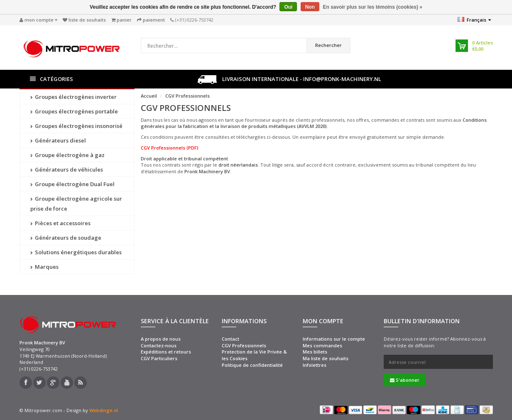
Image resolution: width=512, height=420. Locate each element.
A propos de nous (161, 339)
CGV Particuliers (159, 358)
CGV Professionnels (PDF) (170, 148)
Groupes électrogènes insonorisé (76, 126)
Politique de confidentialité (252, 365)
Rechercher (328, 45)
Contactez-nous (159, 345)
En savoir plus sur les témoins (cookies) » (372, 7)
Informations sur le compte (334, 339)
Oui (288, 7)
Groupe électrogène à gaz (67, 155)
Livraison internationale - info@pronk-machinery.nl (289, 80)
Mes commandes (322, 345)
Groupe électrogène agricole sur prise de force (76, 204)
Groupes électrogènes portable (74, 111)
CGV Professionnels (187, 96)
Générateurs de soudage (66, 238)
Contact (230, 339)
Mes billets (315, 352)
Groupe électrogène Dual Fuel (72, 184)
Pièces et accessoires (60, 223)
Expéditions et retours (166, 352)
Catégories (51, 79)
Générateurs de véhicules (67, 169)
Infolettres (315, 365)
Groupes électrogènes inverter (73, 97)
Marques (44, 267)
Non (310, 7)
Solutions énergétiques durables (76, 252)
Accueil (149, 96)
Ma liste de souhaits (326, 358)
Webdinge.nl (104, 410)
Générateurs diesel (58, 140)
